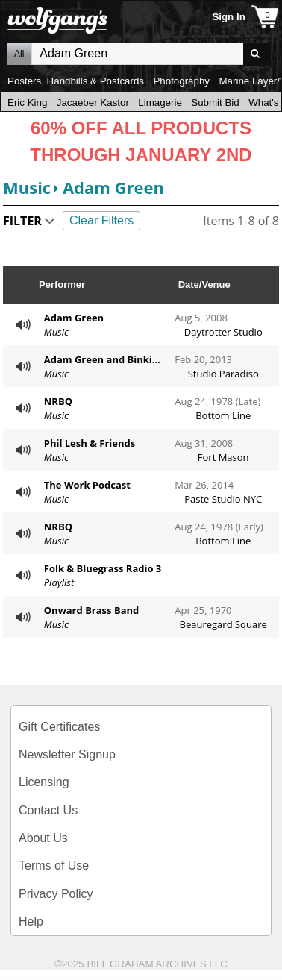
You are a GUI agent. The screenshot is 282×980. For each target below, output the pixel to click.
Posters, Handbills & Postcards (76, 81)
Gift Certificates (59, 727)
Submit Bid (215, 103)
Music (27, 187)
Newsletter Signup (67, 754)
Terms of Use (54, 866)
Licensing (44, 782)
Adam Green (113, 187)
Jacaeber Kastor (93, 103)
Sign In (228, 17)
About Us (43, 838)
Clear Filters (101, 220)
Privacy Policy (56, 894)
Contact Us (48, 810)
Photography (181, 81)
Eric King (27, 103)
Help (31, 921)
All (19, 54)
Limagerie (160, 103)
